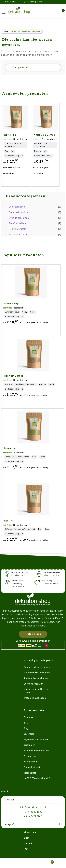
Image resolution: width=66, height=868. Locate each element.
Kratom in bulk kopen (35, 698)
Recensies (29, 734)
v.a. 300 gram (18, 584)
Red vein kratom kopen (36, 678)
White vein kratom (18, 235)
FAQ (26, 849)
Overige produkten (19, 218)
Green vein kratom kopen (37, 667)
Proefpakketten (17, 224)
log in (26, 838)
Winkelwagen (49, 861)
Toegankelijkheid (32, 767)
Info (26, 723)
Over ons (28, 718)
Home (6, 32)
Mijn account (30, 833)
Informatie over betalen (36, 751)
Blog (26, 729)
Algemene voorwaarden (36, 740)
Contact (28, 844)
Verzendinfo (30, 773)
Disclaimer (29, 745)
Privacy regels (31, 756)
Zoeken (33, 863)
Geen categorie (17, 207)
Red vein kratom (17, 229)
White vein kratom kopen (37, 673)
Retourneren (30, 762)
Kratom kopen (33, 634)
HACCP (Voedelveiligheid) (37, 779)
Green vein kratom (19, 213)
